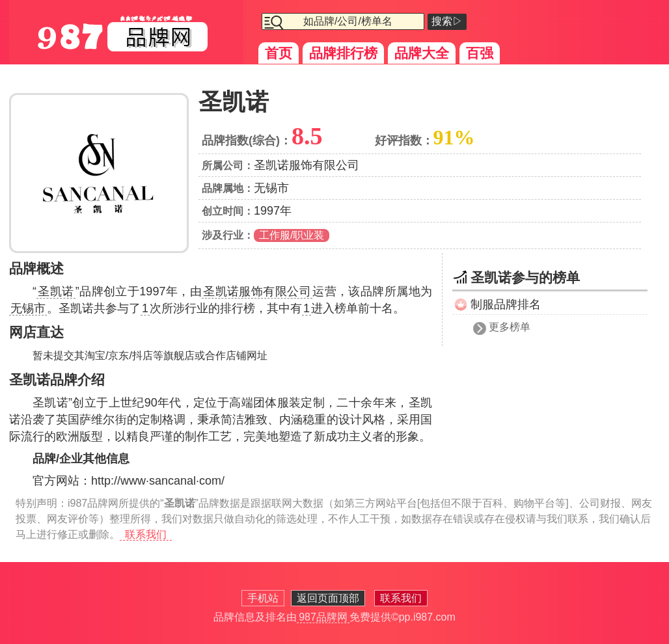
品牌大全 (422, 53)
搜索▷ (447, 21)
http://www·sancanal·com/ (158, 481)
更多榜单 (510, 327)
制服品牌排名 (506, 304)
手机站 (263, 598)
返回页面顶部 (328, 598)
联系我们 (146, 534)
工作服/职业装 (292, 235)
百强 (480, 53)
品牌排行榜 (343, 53)
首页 (279, 53)
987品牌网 (323, 617)
